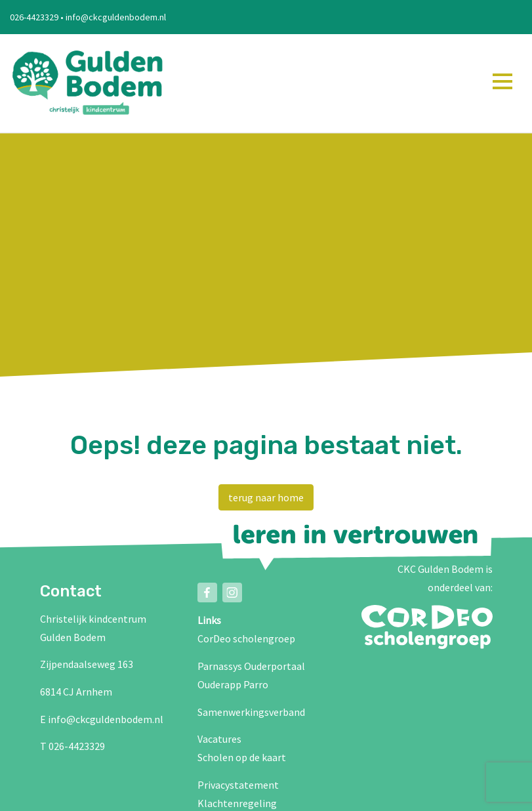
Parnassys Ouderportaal (251, 666)
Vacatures (219, 739)
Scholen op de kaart (242, 757)
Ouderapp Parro (233, 684)
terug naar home (266, 497)
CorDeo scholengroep (246, 638)
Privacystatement (238, 785)
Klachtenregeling (237, 803)
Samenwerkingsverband (251, 712)
